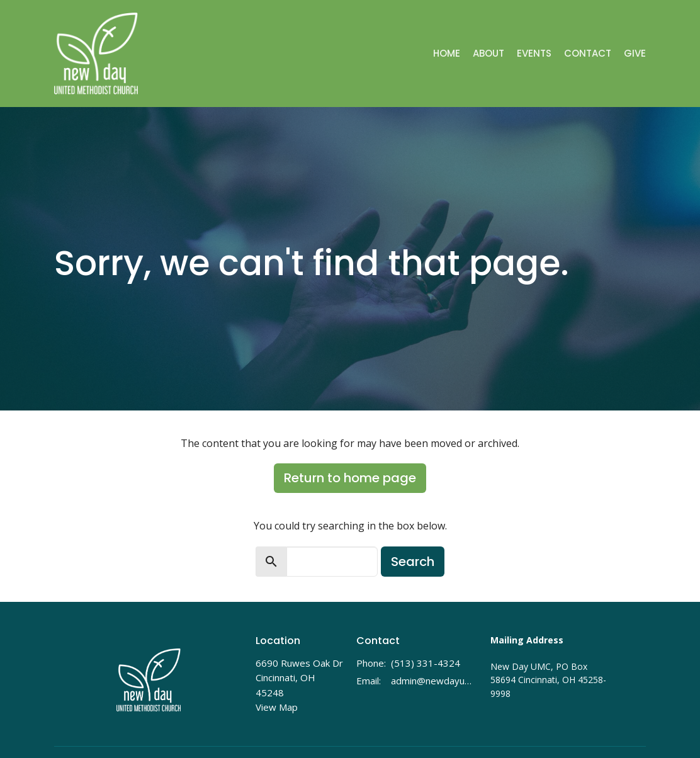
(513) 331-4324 (426, 663)
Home (447, 53)
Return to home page (350, 478)
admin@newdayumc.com (434, 681)
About (488, 53)
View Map (277, 707)
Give (635, 53)
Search (413, 562)
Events (534, 53)
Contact (588, 53)
